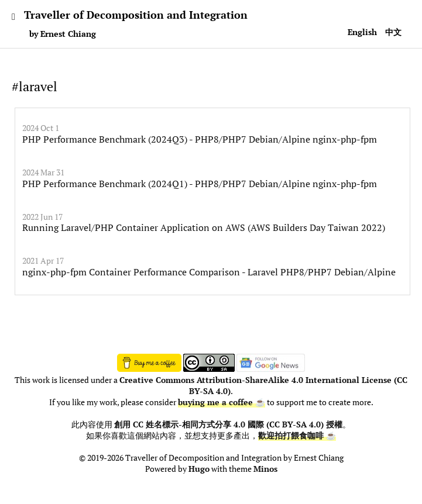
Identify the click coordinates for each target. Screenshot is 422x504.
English (362, 32)
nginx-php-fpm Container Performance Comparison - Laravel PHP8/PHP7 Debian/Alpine (209, 272)
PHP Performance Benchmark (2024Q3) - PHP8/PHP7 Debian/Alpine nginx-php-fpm (200, 139)
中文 (393, 32)
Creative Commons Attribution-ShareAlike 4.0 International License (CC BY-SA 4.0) (263, 386)
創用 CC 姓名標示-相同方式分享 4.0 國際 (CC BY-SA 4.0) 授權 (228, 424)
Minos (265, 469)
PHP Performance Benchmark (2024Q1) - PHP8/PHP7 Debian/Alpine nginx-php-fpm (200, 184)
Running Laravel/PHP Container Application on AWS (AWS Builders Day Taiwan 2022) (204, 227)
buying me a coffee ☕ (222, 402)
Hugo (199, 469)
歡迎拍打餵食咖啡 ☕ (297, 436)
